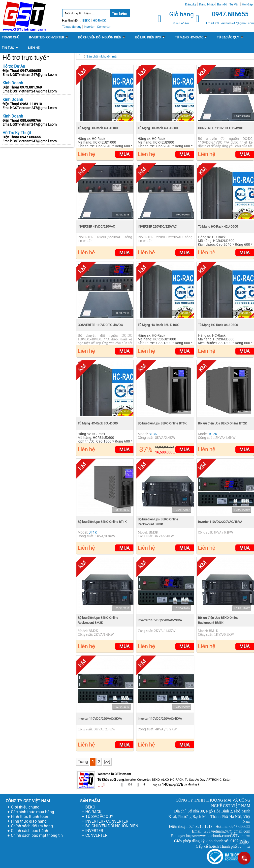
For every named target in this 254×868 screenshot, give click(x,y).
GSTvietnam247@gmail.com (34, 75)
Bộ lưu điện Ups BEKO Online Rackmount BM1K (218, 620)
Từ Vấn (234, 4)
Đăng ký (191, 4)
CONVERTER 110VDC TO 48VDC (100, 325)
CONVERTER (96, 835)
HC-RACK (93, 812)
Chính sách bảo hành (30, 831)
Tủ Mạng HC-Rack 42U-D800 (158, 128)
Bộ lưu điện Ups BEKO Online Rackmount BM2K (98, 620)
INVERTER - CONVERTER (107, 821)
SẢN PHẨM (90, 801)
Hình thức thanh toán (30, 817)
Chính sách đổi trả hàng (32, 826)
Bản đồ (222, 4)
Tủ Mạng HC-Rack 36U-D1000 (159, 325)
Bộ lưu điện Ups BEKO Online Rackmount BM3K (158, 522)
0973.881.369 (31, 87)
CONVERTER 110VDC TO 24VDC (221, 128)
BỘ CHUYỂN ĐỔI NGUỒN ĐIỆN (112, 826)
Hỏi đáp (247, 4)
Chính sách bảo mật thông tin (37, 835)
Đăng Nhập (207, 4)
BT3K (153, 434)
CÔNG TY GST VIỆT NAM (28, 801)
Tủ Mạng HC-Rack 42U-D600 (218, 226)
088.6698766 (31, 120)
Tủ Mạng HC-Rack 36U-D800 (218, 325)
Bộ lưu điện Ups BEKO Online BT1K (102, 522)
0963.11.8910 (31, 104)
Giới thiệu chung (25, 807)
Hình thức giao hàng (29, 821)
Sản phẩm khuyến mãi (102, 56)
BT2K (213, 434)
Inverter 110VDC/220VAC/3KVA (100, 719)
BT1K (93, 532)
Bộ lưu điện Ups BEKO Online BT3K (162, 423)
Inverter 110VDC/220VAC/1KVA (220, 522)
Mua (124, 154)
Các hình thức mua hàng (32, 812)
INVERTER (94, 831)
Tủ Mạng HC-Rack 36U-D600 (98, 423)
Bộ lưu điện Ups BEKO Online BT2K (222, 423)
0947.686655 (31, 71)
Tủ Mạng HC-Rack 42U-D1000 (98, 128)
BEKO (90, 807)
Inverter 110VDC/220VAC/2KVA (160, 620)
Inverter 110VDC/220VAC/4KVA (160, 719)
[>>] (107, 762)
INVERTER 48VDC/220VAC (96, 226)
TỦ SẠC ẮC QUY (99, 817)
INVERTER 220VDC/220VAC (157, 226)
